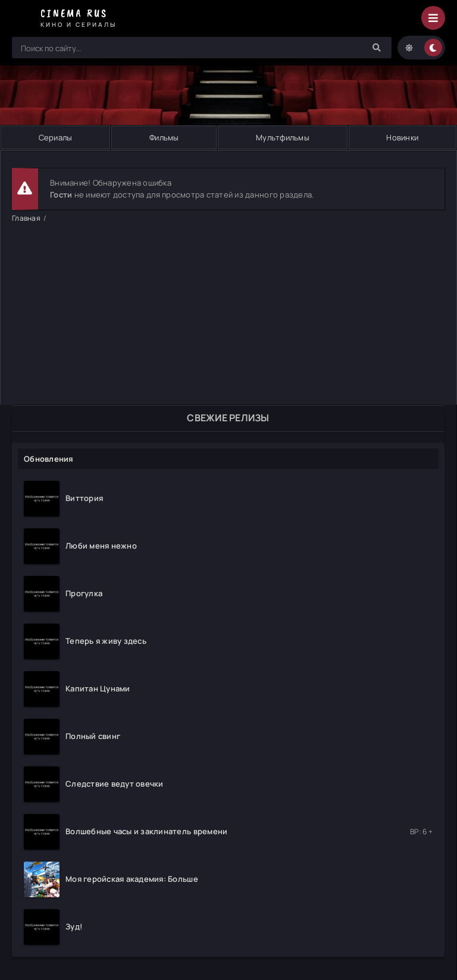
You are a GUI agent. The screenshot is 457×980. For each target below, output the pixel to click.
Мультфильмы (283, 137)
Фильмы (164, 137)
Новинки (402, 137)
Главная (26, 218)
